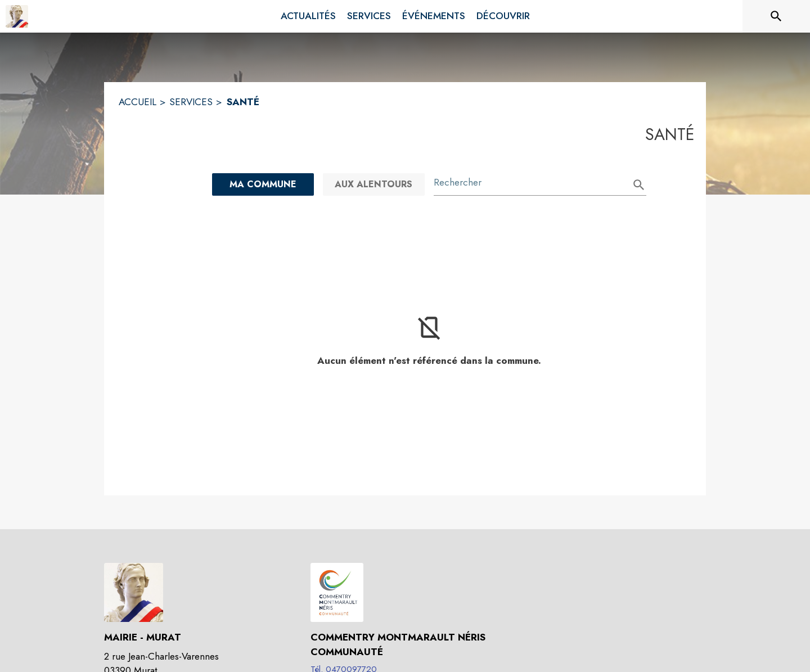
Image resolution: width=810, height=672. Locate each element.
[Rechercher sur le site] (776, 16)
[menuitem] (308, 16)
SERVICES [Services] (191, 102)
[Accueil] (17, 16)
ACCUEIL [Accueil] (138, 102)
